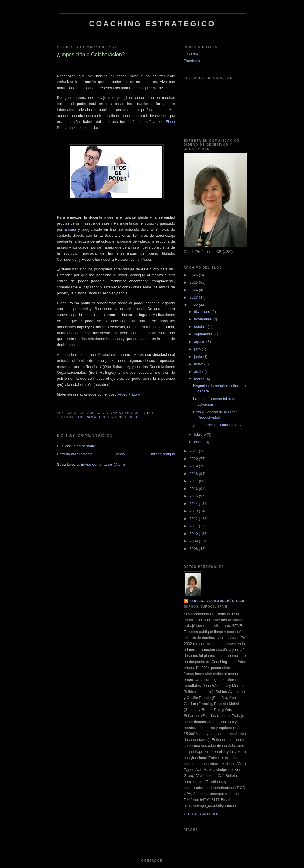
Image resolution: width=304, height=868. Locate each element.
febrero (200, 434)
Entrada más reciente (75, 454)
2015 (194, 496)
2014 (194, 504)
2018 (194, 474)
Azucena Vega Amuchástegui (217, 601)
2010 (194, 534)
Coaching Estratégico (152, 24)
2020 (194, 459)
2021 (194, 451)
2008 (194, 549)
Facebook (192, 61)
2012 (194, 519)
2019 (194, 466)
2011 (194, 526)
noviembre (203, 319)
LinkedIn (191, 54)
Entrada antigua (162, 454)
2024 (194, 290)
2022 (194, 305)
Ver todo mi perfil (202, 814)
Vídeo (123, 394)
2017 (194, 481)
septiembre (204, 334)
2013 (194, 511)
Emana (70, 229)
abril (198, 372)
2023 (194, 297)
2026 (194, 275)
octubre (201, 327)
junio (198, 357)
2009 (194, 541)
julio (198, 349)
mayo (199, 364)
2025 (194, 282)
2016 (194, 489)
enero (199, 442)
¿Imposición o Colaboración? (217, 425)
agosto (200, 342)
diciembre (203, 312)
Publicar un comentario (76, 446)
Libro (136, 394)
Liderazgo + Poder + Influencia (108, 417)
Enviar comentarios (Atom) (103, 464)
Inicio (120, 454)
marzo (200, 379)
